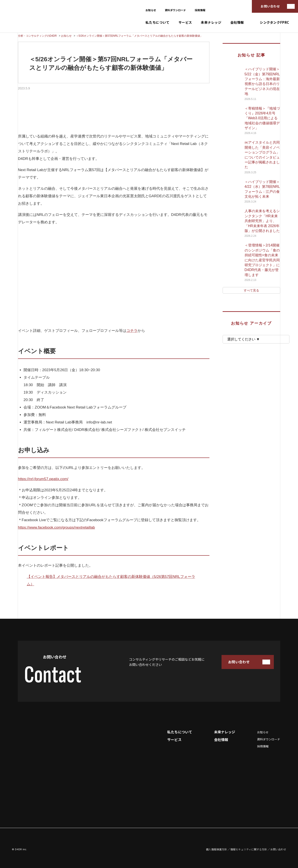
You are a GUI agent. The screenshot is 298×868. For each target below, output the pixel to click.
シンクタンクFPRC (274, 23)
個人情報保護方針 (216, 849)
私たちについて (157, 23)
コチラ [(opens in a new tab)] (132, 331)
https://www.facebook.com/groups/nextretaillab (57, 527)
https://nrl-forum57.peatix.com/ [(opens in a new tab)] (43, 479)
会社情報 (237, 23)
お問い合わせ (270, 6)
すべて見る (251, 290)
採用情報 (200, 10)
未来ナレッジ (211, 23)
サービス (185, 23)
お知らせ (151, 10)
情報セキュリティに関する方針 (249, 849)
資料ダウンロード (175, 10)
